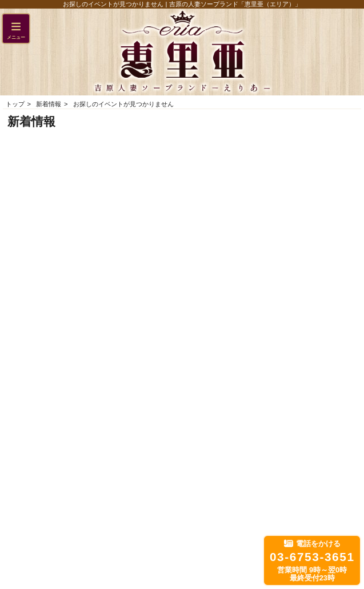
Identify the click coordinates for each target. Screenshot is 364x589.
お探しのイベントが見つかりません (123, 104)
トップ (15, 104)
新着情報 (49, 104)
